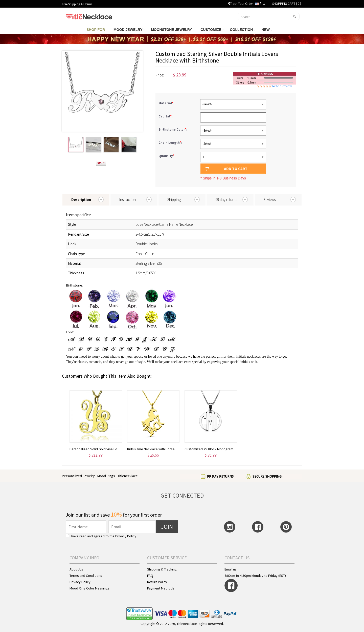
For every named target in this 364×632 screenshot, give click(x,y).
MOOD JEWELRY (129, 30)
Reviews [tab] (269, 200)
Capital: (166, 116)
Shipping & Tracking (162, 569)
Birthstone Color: (173, 129)
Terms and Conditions (86, 576)
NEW (267, 30)
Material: (167, 103)
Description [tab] (81, 200)
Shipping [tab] (174, 200)
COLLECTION (243, 30)
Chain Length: (171, 143)
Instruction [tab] (128, 200)
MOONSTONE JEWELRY (173, 30)
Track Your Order (241, 4)
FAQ (150, 576)
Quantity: (167, 156)
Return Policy (157, 582)
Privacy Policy (126, 536)
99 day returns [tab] (226, 200)
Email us (231, 569)
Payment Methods (161, 588)
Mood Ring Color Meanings (89, 588)
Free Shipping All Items (77, 4)
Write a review (282, 86)
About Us (76, 569)
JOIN (167, 527)
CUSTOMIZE (212, 30)
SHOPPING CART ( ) (287, 4)
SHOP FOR (97, 30)
